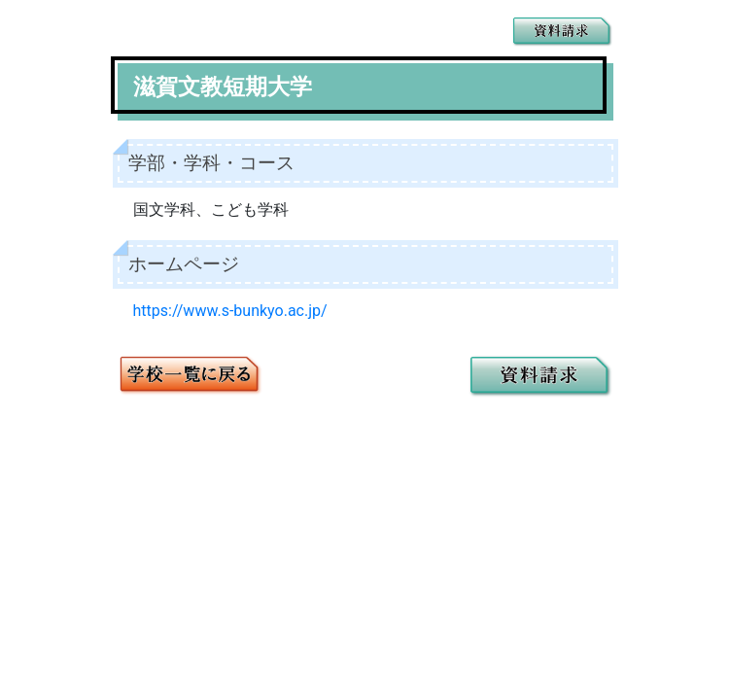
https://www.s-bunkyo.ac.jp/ (230, 311)
